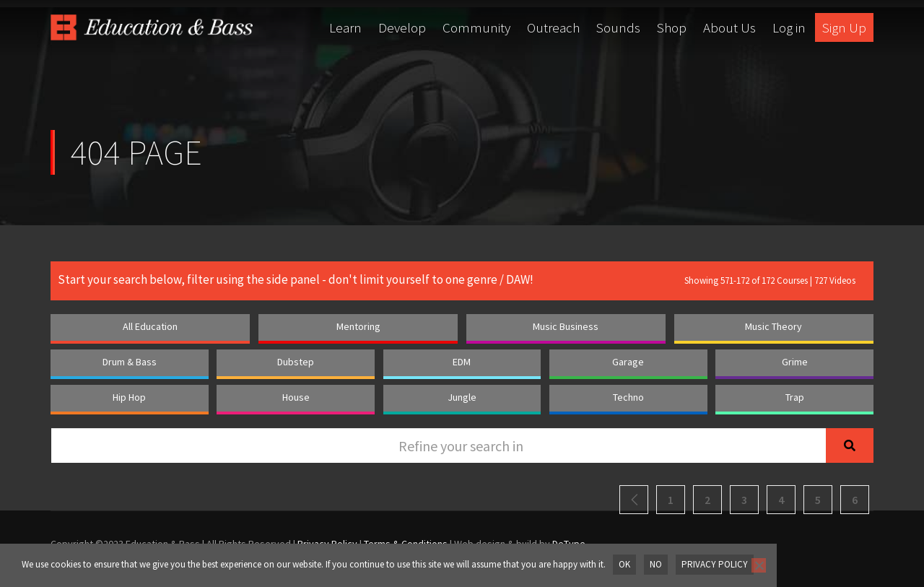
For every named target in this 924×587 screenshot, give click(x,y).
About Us (729, 27)
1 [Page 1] (671, 500)
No (655, 564)
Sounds (618, 27)
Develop (402, 27)
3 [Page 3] (744, 500)
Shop (672, 27)
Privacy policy (713, 564)
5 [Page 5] (818, 500)
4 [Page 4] (781, 500)
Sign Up (844, 27)
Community (476, 27)
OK (624, 564)
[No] (756, 565)
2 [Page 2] (707, 500)
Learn (345, 27)
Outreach (553, 27)
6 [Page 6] (855, 500)
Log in (789, 27)
